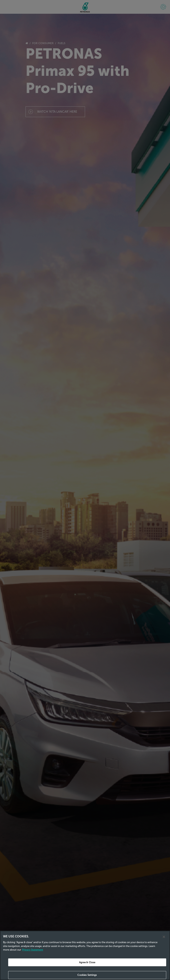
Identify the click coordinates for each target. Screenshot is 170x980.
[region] (85, 955)
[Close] (164, 937)
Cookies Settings (87, 975)
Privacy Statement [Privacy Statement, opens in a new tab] (33, 950)
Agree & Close (87, 962)
